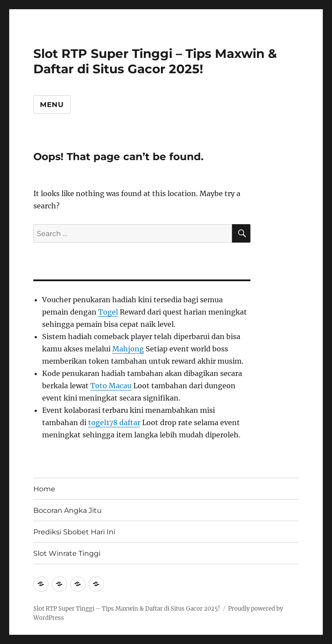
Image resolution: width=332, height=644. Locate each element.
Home (44, 489)
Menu (52, 105)
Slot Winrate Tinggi (67, 553)
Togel (108, 312)
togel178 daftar (114, 422)
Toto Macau (111, 386)
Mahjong (128, 349)
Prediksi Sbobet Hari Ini (74, 532)
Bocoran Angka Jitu (68, 510)
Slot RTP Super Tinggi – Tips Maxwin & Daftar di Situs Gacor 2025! (155, 61)
